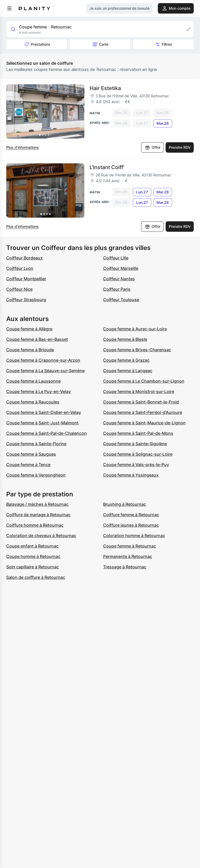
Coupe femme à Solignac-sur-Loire (138, 454)
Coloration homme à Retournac (134, 536)
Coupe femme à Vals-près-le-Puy (136, 465)
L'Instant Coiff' (107, 167)
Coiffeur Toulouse (121, 300)
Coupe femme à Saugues (31, 454)
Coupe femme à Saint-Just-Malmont (42, 423)
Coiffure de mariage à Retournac (38, 515)
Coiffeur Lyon (20, 268)
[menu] (9, 8)
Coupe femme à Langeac (128, 371)
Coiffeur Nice (19, 289)
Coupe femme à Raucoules (33, 402)
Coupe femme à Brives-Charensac (137, 350)
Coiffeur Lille (116, 258)
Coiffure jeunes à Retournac (131, 525)
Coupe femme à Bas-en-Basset (37, 339)
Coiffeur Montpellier (26, 279)
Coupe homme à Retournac (33, 556)
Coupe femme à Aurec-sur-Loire (135, 329)
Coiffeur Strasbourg (26, 300)
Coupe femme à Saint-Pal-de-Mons (138, 433)
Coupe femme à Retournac (130, 546)
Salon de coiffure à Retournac (36, 577)
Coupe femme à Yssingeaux (131, 475)
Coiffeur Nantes (119, 279)
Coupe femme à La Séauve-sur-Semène (45, 371)
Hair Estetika (105, 88)
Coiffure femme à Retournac (131, 515)
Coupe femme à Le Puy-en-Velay (39, 391)
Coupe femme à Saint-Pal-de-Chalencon (46, 433)
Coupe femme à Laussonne (33, 381)
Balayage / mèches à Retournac (37, 504)
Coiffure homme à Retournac (35, 525)
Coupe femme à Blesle (125, 339)
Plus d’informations (23, 147)
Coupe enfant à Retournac (32, 546)
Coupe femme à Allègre (29, 329)
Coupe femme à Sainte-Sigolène (135, 444)
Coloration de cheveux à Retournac (41, 536)
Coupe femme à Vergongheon (36, 475)
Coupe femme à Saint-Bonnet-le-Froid (141, 402)
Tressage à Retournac (125, 567)
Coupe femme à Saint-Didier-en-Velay (44, 412)
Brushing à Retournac (125, 504)
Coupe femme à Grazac (126, 360)
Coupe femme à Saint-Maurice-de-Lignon (144, 423)
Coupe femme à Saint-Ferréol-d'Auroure (143, 412)
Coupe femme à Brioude (30, 350)
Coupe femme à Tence (28, 465)
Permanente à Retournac (128, 556)
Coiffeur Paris (117, 289)
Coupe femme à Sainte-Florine (36, 444)
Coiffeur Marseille (121, 268)
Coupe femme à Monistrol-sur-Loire (139, 391)
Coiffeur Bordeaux (24, 258)
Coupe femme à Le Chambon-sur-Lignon (144, 381)
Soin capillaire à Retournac (33, 567)
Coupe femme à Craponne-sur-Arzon (43, 360)
